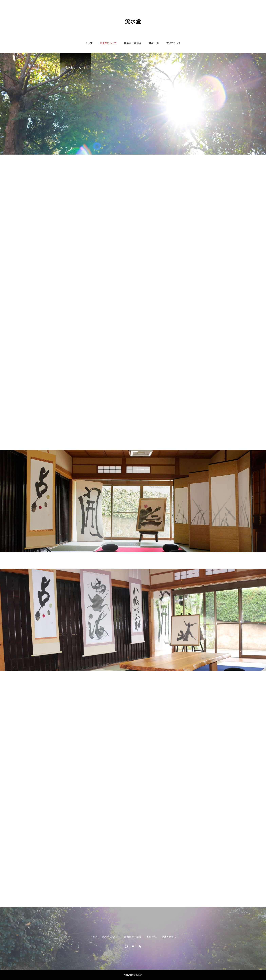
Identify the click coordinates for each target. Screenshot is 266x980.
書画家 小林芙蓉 (133, 43)
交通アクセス (174, 43)
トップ (89, 43)
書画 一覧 (154, 43)
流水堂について (108, 43)
